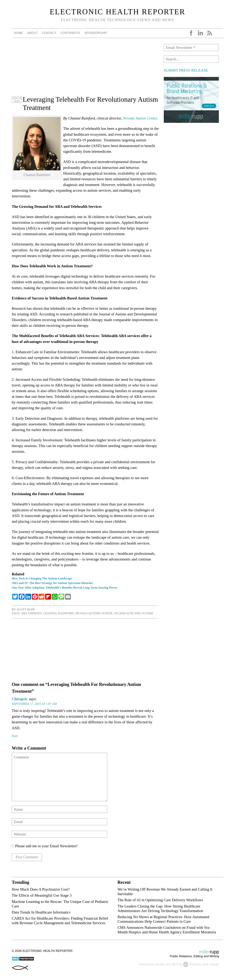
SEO (175, 964)
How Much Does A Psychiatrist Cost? (41, 889)
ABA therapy (31, 613)
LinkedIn (200, 33)
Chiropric (20, 699)
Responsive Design (152, 964)
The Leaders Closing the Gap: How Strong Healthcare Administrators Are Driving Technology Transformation (160, 909)
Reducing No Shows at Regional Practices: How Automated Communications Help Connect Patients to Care (163, 919)
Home (18, 33)
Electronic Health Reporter (118, 12)
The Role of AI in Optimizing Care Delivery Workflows (160, 900)
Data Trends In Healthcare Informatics (41, 912)
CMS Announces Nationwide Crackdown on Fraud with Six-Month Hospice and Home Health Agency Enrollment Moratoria (167, 930)
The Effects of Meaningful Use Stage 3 (42, 896)
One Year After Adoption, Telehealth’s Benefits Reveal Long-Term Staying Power (65, 588)
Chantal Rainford (58, 613)
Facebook (191, 33)
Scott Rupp (26, 609)
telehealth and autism (133, 613)
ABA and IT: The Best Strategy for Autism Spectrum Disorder (52, 583)
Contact (49, 33)
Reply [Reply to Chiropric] (15, 736)
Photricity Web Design (204, 964)
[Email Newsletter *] (191, 48)
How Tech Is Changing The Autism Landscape (42, 578)
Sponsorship (96, 33)
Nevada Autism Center (140, 118)
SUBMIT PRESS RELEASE (186, 70)
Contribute (70, 33)
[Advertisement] (85, 70)
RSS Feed (209, 33)
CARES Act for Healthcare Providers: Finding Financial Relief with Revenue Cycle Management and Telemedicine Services (60, 921)
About (32, 33)
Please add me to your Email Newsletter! (45, 846)
